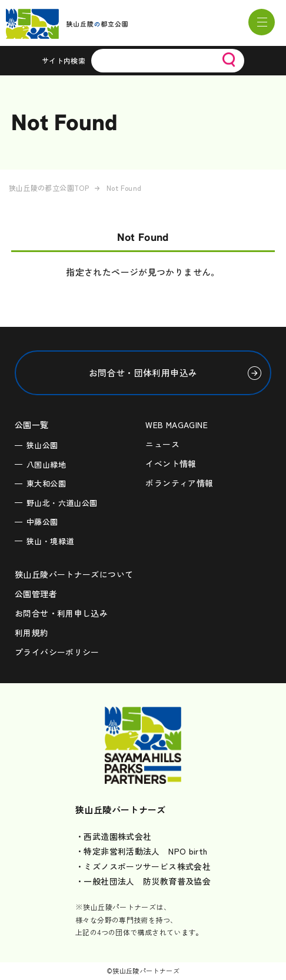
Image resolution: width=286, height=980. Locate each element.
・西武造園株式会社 (113, 836)
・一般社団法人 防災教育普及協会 (143, 881)
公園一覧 (32, 425)
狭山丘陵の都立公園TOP (49, 188)
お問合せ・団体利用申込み (143, 373)
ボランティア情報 (179, 483)
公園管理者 (36, 594)
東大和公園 (46, 483)
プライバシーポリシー (57, 652)
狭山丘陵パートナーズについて (74, 574)
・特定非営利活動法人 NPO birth (142, 851)
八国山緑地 (46, 464)
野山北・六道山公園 (62, 503)
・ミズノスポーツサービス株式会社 (143, 866)
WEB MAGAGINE (177, 425)
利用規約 (32, 633)
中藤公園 (42, 522)
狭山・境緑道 (50, 541)
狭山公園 (42, 445)
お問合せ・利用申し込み (61, 613)
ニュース (162, 444)
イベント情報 (171, 463)
